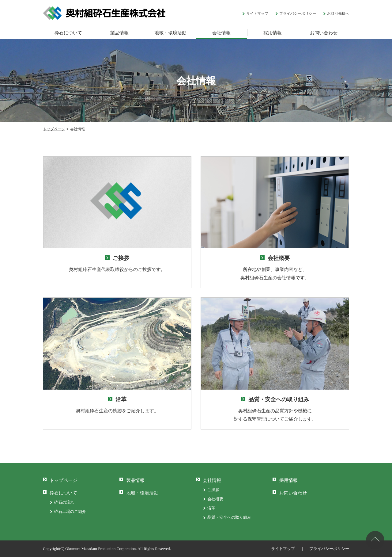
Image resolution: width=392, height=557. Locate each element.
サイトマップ (257, 13)
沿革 (211, 508)
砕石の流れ (64, 502)
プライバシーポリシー (298, 13)
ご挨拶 (213, 490)
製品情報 (119, 33)
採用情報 (273, 33)
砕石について (68, 33)
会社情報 (221, 33)
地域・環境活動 (170, 33)
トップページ (63, 480)
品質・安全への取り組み (229, 517)
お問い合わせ (324, 33)
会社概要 (215, 499)
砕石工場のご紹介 (70, 511)
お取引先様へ (338, 13)
